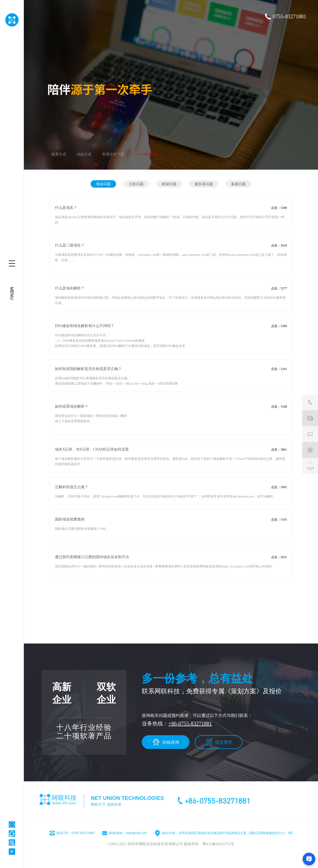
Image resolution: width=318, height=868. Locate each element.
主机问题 (136, 184)
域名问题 (103, 184)
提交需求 (224, 742)
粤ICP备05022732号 (218, 844)
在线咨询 (171, 742)
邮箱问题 (169, 184)
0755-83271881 (290, 16)
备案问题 (238, 184)
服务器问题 (204, 184)
